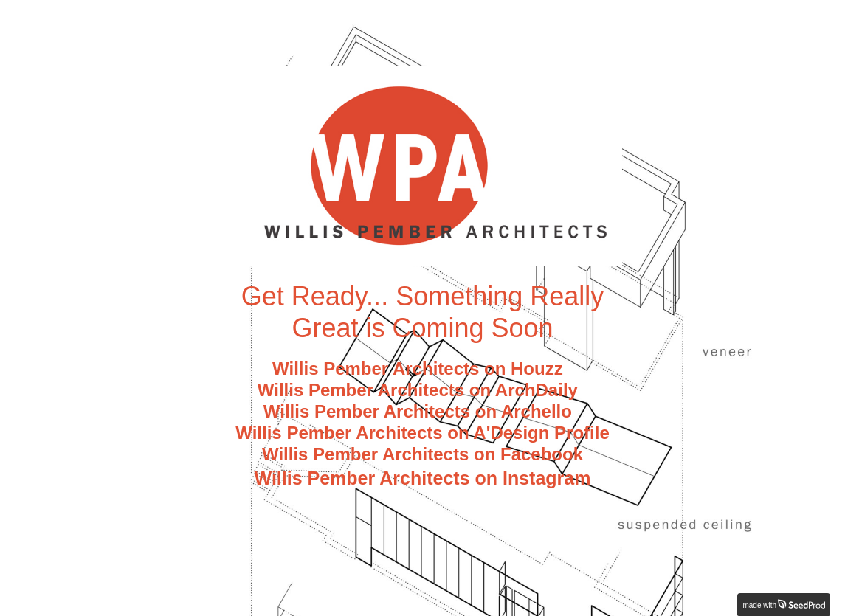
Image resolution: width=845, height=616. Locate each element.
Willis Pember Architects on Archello (423, 411)
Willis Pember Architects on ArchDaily (423, 390)
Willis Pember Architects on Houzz (423, 368)
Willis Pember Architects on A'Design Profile (423, 433)
